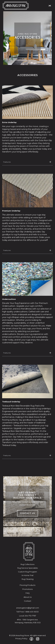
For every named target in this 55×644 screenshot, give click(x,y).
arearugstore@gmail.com (28, 608)
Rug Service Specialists (28, 568)
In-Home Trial (27, 575)
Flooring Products (27, 585)
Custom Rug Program (27, 572)
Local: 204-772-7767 (28, 616)
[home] (16, 6)
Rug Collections (27, 564)
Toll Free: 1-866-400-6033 (27, 612)
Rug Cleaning (28, 579)
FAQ (28, 593)
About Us (28, 597)
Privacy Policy (21, 639)
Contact (28, 601)
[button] (50, 6)
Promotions (27, 589)
